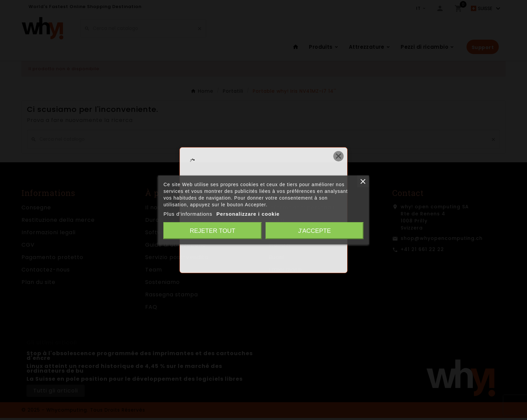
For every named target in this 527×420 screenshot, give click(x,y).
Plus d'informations (188, 214)
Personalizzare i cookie (248, 214)
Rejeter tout (213, 231)
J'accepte (314, 231)
